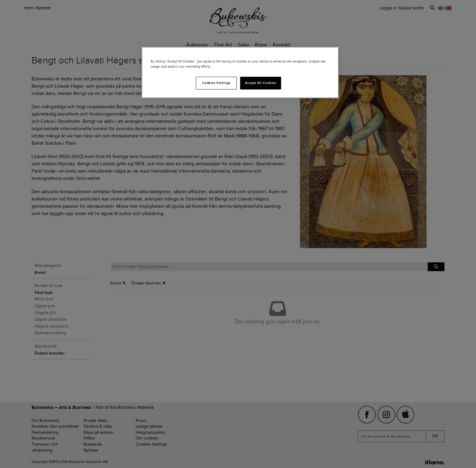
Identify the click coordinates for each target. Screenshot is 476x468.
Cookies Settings (216, 83)
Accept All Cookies (260, 83)
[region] (240, 72)
